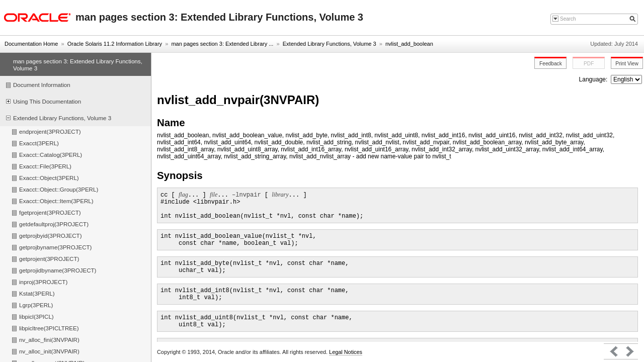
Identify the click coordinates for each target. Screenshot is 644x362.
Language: (594, 79)
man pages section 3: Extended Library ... (222, 44)
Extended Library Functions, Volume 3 (330, 44)
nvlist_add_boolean (409, 44)
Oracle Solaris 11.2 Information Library (115, 44)
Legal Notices (346, 352)
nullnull (626, 79)
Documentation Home (31, 44)
